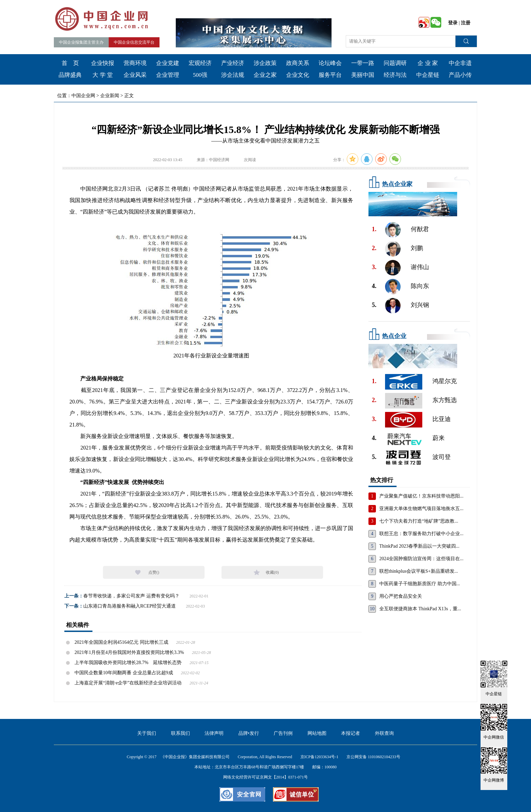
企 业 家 (428, 63)
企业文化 (298, 75)
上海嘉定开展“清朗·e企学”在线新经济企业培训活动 (128, 683)
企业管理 (168, 75)
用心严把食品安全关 (401, 596)
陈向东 (420, 286)
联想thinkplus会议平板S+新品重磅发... (419, 571)
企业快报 (103, 63)
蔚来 (439, 438)
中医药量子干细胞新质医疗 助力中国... (420, 584)
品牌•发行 (249, 733)
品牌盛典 (70, 75)
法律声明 (214, 733)
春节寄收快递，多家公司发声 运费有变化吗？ (131, 596)
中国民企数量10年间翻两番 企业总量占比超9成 (124, 673)
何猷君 (420, 229)
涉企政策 (265, 63)
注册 (466, 23)
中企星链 (428, 75)
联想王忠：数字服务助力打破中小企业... (421, 534)
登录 (453, 23)
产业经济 (233, 63)
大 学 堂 (103, 75)
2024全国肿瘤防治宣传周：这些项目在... (421, 559)
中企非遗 (460, 63)
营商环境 (135, 63)
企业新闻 (110, 96)
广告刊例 (283, 733)
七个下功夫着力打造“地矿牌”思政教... (419, 521)
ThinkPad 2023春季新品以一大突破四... (419, 546)
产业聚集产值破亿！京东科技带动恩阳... (421, 496)
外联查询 (384, 733)
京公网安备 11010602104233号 (373, 757)
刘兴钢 (420, 305)
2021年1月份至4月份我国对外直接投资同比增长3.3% (129, 652)
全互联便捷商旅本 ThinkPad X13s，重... (420, 609)
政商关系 (298, 63)
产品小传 (460, 75)
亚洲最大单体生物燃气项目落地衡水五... (421, 509)
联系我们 (180, 733)
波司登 (442, 457)
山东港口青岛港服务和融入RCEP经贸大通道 (130, 606)
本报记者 (351, 733)
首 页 (70, 63)
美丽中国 (363, 75)
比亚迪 (442, 419)
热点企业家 (397, 184)
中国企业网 (83, 96)
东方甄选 (445, 400)
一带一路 (363, 63)
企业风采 (135, 75)
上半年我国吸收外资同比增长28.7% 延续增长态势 (128, 663)
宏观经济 (200, 63)
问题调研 (395, 63)
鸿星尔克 (445, 381)
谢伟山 (420, 267)
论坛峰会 (330, 63)
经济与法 (395, 75)
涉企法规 (233, 75)
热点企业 (394, 336)
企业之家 (265, 75)
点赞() (154, 572)
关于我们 (147, 733)
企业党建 (168, 63)
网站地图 (317, 733)
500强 (200, 75)
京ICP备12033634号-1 (320, 757)
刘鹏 (417, 248)
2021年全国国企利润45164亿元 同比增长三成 (121, 642)
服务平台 (330, 75)
